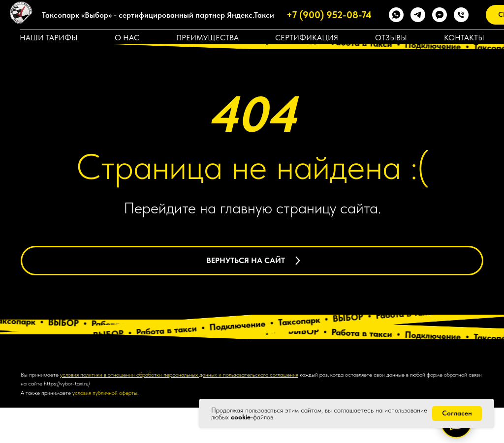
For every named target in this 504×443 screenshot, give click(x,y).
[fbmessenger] (440, 15)
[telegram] (418, 15)
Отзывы (391, 38)
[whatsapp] (396, 15)
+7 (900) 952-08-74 (329, 15)
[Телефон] (461, 15)
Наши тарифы (49, 38)
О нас (127, 38)
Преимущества (207, 38)
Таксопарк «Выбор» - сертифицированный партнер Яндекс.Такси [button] (158, 15)
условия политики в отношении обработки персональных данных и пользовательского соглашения (179, 410)
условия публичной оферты (105, 428)
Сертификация (307, 38)
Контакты (464, 38)
